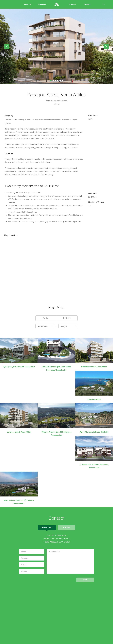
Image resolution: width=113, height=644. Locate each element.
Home (57, 4)
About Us (27, 4)
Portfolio (67, 318)
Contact (87, 4)
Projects (72, 4)
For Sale (46, 318)
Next (106, 46)
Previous (7, 46)
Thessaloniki (47, 527)
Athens (67, 527)
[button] (45, 326)
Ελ (103, 4)
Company (42, 4)
